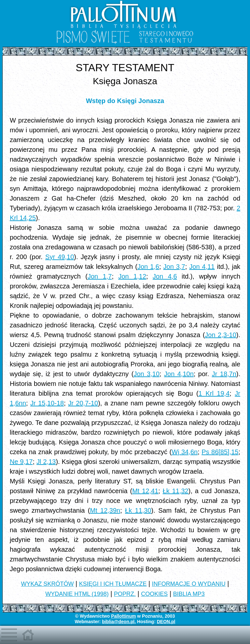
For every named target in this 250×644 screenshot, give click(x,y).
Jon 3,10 (146, 374)
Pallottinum (123, 616)
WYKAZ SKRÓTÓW (47, 584)
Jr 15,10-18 (47, 403)
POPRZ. (125, 594)
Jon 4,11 (202, 267)
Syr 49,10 (60, 257)
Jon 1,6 (148, 267)
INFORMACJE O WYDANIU (189, 584)
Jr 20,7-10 (83, 403)
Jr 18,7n (224, 374)
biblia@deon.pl (118, 622)
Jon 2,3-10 (220, 335)
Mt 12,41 (145, 491)
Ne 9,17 (21, 462)
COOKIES (154, 594)
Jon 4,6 (165, 276)
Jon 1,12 (132, 276)
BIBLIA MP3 (189, 594)
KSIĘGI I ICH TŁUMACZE (113, 584)
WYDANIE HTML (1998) (77, 594)
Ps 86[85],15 (220, 452)
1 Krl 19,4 (214, 393)
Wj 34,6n (185, 452)
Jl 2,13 (46, 462)
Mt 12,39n (105, 510)
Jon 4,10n (179, 374)
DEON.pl (166, 622)
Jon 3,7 (174, 267)
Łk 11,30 (138, 510)
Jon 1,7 (100, 276)
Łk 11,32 (176, 491)
